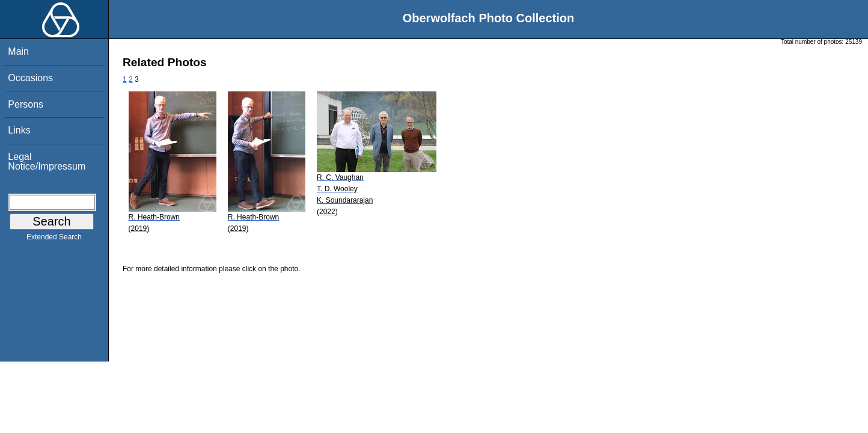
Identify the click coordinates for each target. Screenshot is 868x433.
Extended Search (54, 239)
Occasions (30, 78)
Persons (26, 104)
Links (19, 130)
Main (18, 51)
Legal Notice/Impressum (47, 161)
